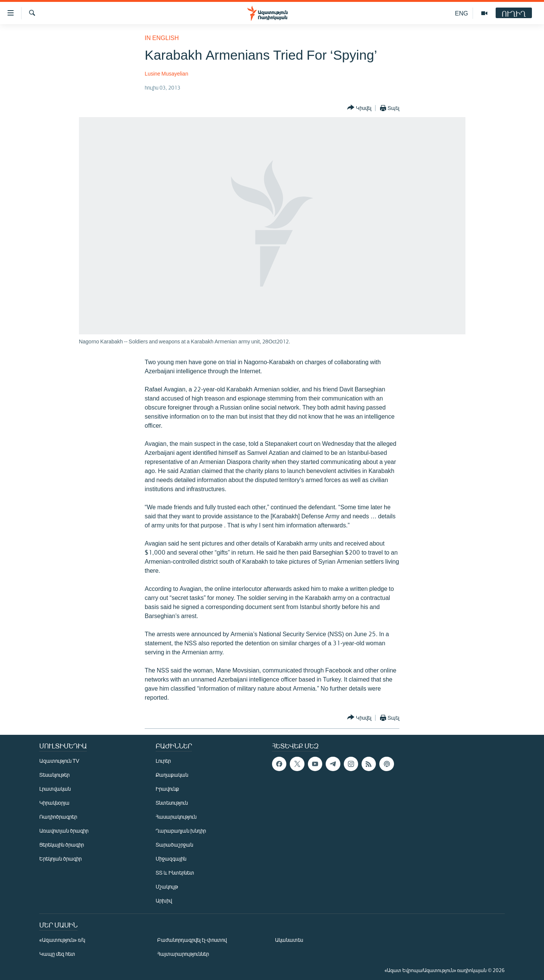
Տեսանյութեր (54, 775)
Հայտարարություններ (183, 954)
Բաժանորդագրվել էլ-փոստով (192, 940)
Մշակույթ (167, 886)
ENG (461, 13)
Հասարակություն (176, 817)
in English (162, 38)
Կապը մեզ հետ (57, 954)
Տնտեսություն (172, 803)
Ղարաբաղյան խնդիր (181, 831)
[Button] (359, 108)
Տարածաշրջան (174, 845)
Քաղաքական (172, 775)
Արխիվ (164, 900)
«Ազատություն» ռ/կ (62, 940)
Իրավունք (167, 789)
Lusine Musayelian (166, 73)
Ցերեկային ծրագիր (62, 845)
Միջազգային (171, 859)
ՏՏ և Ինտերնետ (175, 873)
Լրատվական (55, 789)
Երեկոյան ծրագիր (60, 859)
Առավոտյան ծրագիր (64, 831)
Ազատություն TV (59, 761)
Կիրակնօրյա (54, 803)
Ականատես (289, 940)
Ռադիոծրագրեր (58, 817)
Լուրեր (163, 761)
